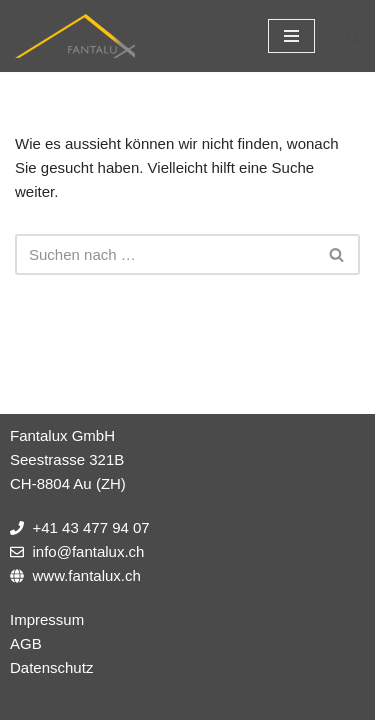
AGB (26, 643)
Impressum (47, 619)
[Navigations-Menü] (291, 36)
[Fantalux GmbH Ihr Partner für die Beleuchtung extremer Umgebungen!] (75, 36)
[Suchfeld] (352, 36)
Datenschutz (51, 667)
